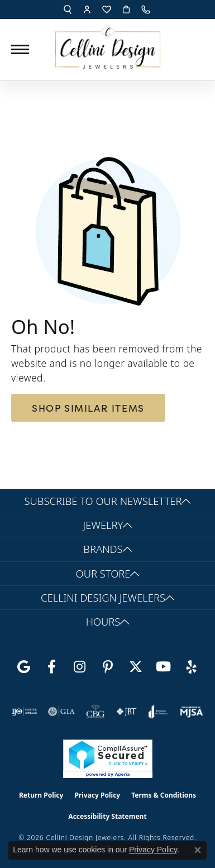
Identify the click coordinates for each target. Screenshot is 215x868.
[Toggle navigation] (20, 49)
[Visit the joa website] (158, 712)
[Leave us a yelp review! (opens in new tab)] (192, 667)
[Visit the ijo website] (24, 712)
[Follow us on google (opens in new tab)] (24, 667)
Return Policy (41, 795)
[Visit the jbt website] (127, 712)
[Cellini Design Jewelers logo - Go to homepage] (108, 44)
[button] (68, 9)
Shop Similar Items (88, 408)
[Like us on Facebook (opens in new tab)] (52, 667)
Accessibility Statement (107, 816)
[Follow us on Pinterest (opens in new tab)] (108, 667)
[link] (147, 9)
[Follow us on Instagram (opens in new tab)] (80, 667)
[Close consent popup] (198, 850)
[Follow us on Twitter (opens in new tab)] (136, 667)
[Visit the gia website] (61, 712)
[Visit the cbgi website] (95, 712)
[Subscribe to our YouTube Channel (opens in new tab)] (164, 667)
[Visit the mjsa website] (191, 712)
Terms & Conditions (164, 795)
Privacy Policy (97, 795)
